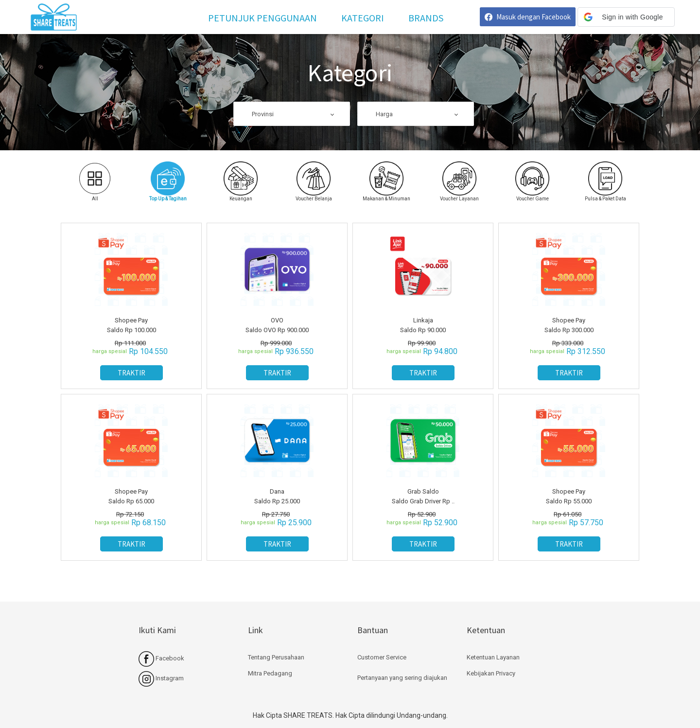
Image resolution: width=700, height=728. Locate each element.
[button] (626, 17)
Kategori (363, 18)
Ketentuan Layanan (493, 657)
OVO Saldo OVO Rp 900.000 (277, 325)
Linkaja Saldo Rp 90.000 (423, 325)
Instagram (161, 678)
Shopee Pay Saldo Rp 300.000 (569, 325)
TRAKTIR (131, 373)
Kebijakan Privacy (491, 673)
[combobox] (292, 114)
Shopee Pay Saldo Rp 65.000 (131, 496)
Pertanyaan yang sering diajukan (402, 678)
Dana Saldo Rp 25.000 (277, 496)
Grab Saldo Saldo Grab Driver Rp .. (423, 496)
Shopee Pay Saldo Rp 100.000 (131, 325)
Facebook (161, 658)
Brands (426, 18)
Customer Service (382, 657)
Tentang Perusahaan (276, 657)
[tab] (168, 182)
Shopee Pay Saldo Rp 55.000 (569, 496)
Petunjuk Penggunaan (262, 18)
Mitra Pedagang (270, 673)
